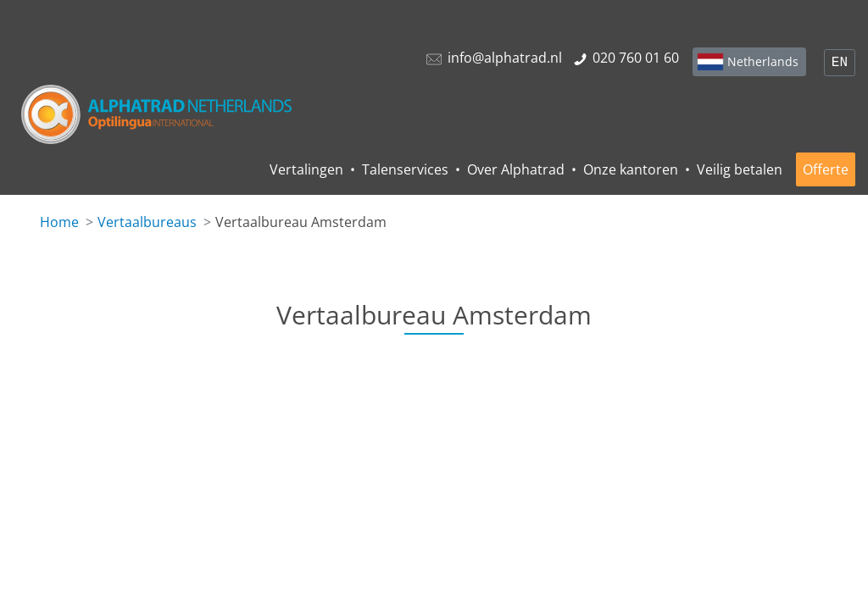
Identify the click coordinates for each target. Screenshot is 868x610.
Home (59, 222)
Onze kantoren (631, 169)
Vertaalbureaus (147, 222)
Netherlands (763, 61)
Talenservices (405, 169)
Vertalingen (306, 169)
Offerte (826, 169)
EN (840, 63)
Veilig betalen (740, 169)
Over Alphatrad (516, 169)
